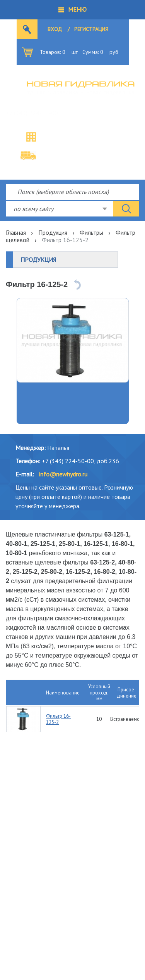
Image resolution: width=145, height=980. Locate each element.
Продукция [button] (38, 260)
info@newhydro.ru (63, 474)
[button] (72, 10)
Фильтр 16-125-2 (58, 719)
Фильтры (91, 232)
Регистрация (91, 29)
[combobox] (60, 209)
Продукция (53, 232)
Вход (55, 29)
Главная (16, 232)
